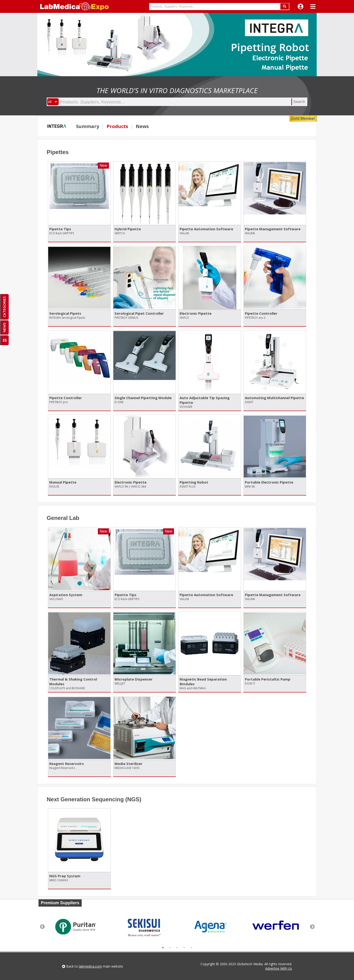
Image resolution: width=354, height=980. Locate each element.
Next (312, 927)
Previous (42, 927)
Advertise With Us (279, 968)
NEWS (4, 327)
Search (299, 102)
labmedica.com (90, 966)
